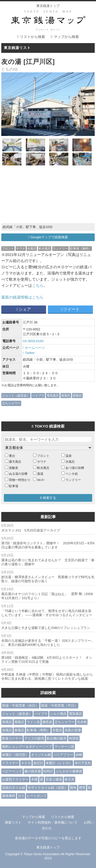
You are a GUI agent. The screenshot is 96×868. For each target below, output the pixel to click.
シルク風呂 (58, 714)
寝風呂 (77, 395)
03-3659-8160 (33, 341)
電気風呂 (53, 395)
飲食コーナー (12, 738)
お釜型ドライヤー (15, 779)
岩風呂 (7, 730)
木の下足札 (83, 763)
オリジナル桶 (41, 755)
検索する (48, 498)
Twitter (29, 353)
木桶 (34, 779)
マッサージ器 (64, 747)
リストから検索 (33, 37)
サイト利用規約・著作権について (53, 822)
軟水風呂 (45, 248)
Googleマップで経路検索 (48, 237)
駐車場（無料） (81, 248)
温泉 (69, 456)
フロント (8, 248)
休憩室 (74, 738)
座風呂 (66, 395)
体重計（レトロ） (59, 763)
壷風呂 (19, 730)
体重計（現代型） (15, 755)
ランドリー (60, 248)
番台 (12, 456)
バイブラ (38, 395)
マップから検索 (66, 37)
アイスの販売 (34, 738)
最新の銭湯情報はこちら (22, 297)
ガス (21, 796)
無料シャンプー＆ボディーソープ (27, 747)
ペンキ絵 (72, 474)
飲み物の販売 (57, 738)
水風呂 (32, 248)
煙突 (82, 788)
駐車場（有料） (38, 730)
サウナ (21, 248)
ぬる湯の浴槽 (18, 474)
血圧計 (38, 763)
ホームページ (34, 348)
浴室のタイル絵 (14, 788)
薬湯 (40, 474)
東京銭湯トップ (48, 6)
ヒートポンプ (37, 796)
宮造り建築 (54, 779)
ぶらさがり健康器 (69, 771)
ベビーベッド (12, 771)
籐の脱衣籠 (33, 771)
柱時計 (48, 771)
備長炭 (47, 722)
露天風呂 (15, 462)
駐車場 (14, 486)
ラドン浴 (33, 722)
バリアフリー (63, 755)
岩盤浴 (57, 730)
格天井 (70, 779)
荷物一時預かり (20, 480)
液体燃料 (9, 796)
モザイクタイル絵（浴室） (48, 788)
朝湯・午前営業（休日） (20, 706)
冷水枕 (82, 722)
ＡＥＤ (26, 763)
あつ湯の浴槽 (75, 468)
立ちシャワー (11, 403)
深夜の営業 (73, 730)
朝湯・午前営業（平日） (59, 706)
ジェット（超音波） (16, 395)
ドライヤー (10, 763)
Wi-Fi (41, 480)
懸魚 (73, 788)
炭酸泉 (14, 468)
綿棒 (79, 755)
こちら (38, 285)
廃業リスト (13, 822)
